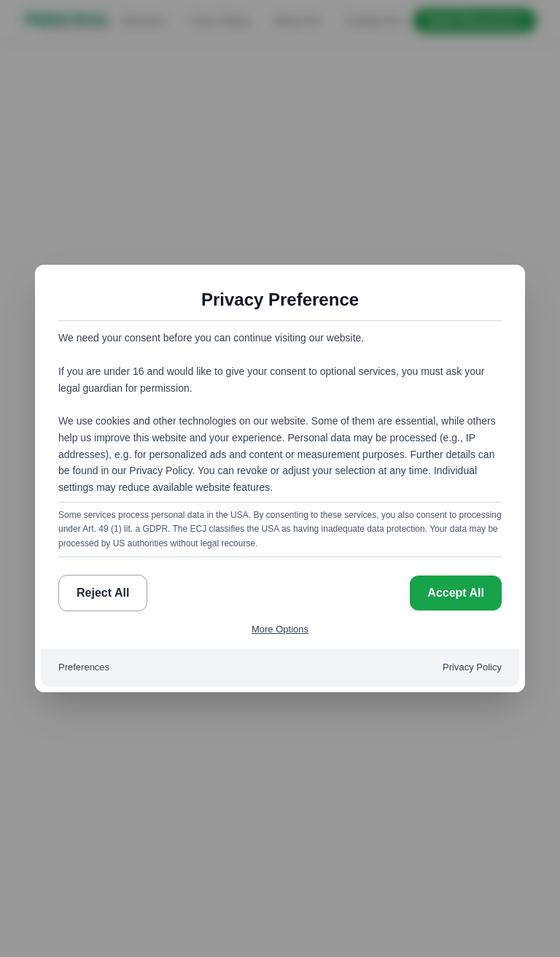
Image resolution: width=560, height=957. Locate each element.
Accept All (456, 593)
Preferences (84, 667)
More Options (280, 629)
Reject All (103, 593)
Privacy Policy (472, 667)
